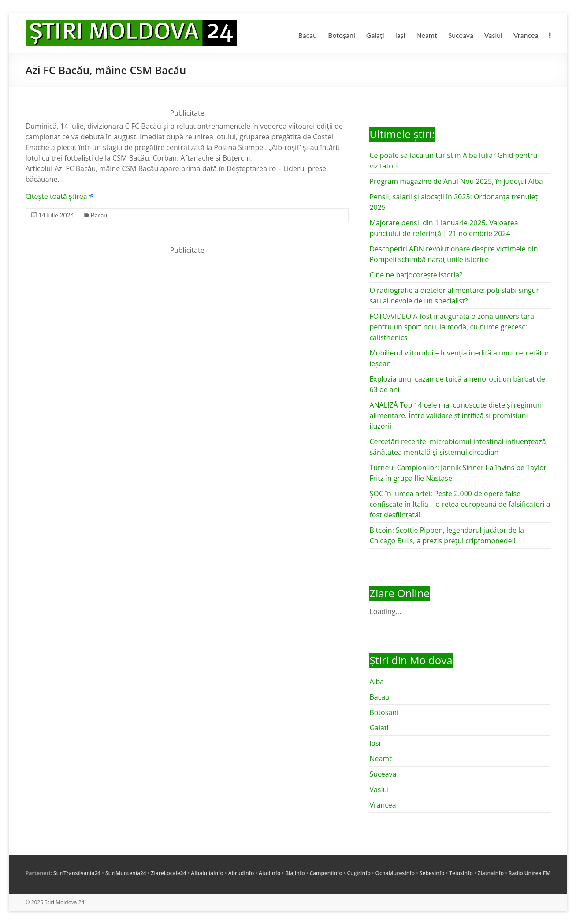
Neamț (427, 35)
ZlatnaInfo (491, 873)
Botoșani (342, 35)
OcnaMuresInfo (395, 873)
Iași (400, 35)
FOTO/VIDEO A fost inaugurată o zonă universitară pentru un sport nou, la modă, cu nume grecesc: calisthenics (452, 327)
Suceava (461, 35)
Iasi (375, 743)
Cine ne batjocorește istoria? (416, 275)
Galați (375, 35)
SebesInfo (432, 873)
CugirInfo (359, 873)
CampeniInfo (326, 873)
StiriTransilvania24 (77, 873)
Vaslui (493, 35)
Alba (377, 681)
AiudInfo (269, 873)
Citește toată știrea (56, 196)
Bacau (307, 35)
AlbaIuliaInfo (207, 873)
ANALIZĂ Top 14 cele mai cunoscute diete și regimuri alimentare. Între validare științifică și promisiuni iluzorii (455, 415)
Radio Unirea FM (530, 873)
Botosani (384, 712)
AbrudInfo (241, 873)
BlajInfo (295, 873)
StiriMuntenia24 (126, 873)
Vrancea (526, 35)
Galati (379, 728)
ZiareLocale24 (168, 873)
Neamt (380, 759)
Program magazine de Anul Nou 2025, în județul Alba (456, 181)
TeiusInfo (461, 873)
